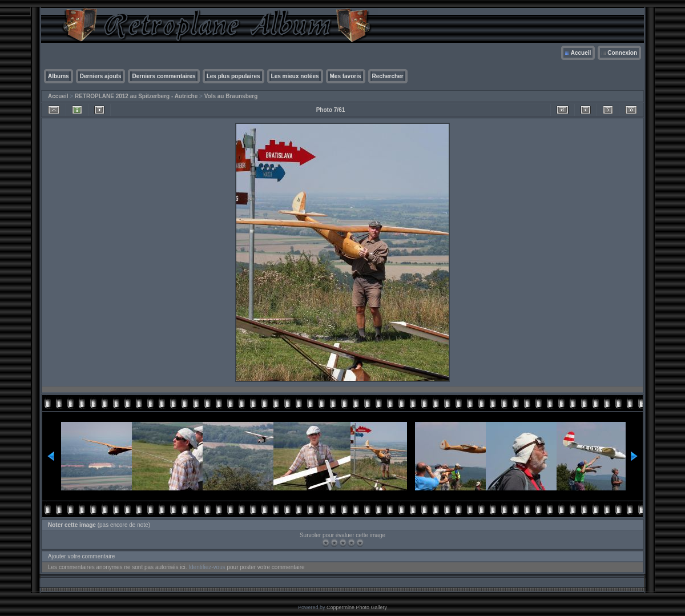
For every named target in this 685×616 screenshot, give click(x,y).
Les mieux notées (295, 76)
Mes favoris (346, 76)
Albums (59, 76)
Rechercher (388, 76)
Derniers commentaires (164, 76)
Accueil (581, 53)
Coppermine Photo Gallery (357, 607)
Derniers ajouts (101, 76)
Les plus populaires (233, 76)
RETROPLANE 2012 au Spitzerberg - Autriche (136, 96)
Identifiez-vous (207, 567)
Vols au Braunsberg (231, 96)
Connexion (622, 53)
